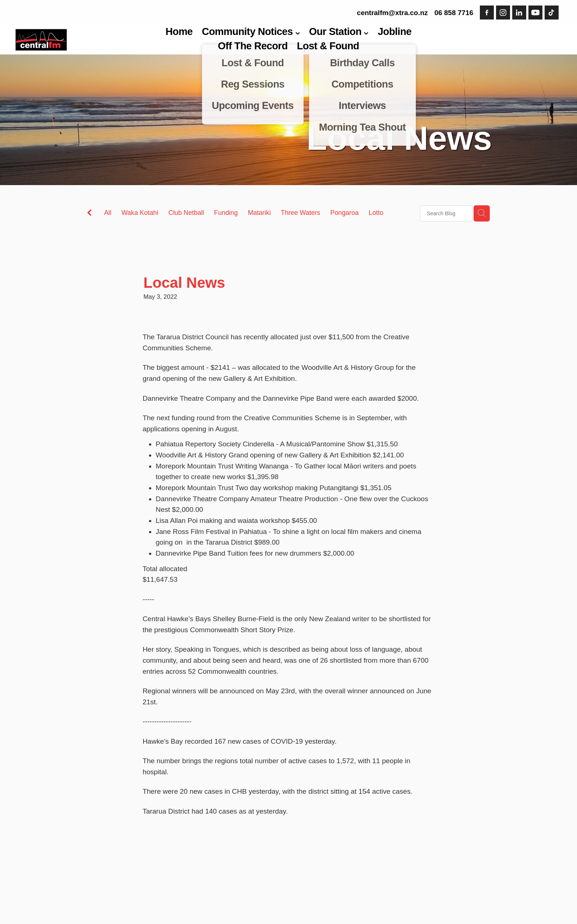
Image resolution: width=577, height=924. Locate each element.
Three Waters (300, 213)
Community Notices (251, 31)
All (108, 213)
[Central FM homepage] (70, 40)
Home (179, 31)
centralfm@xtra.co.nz (392, 13)
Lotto (376, 213)
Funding (226, 213)
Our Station (339, 31)
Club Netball (186, 213)
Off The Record (253, 46)
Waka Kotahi (140, 213)
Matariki (259, 213)
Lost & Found (328, 46)
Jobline (394, 31)
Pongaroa (345, 213)
